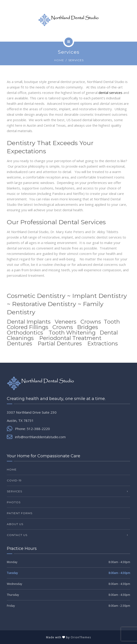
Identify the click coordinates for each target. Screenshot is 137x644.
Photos (14, 502)
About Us (15, 524)
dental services (110, 93)
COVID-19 (14, 480)
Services (14, 491)
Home (59, 60)
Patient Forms (20, 513)
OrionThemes (81, 637)
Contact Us (17, 535)
